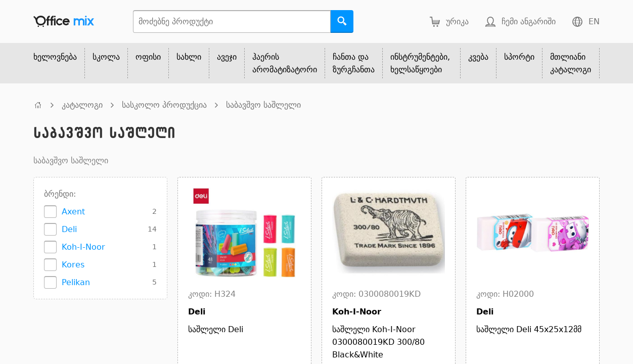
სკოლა (106, 57)
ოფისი (148, 57)
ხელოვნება (55, 57)
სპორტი (519, 57)
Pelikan (76, 282)
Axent (73, 212)
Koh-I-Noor (83, 247)
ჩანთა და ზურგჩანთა (354, 63)
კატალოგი (82, 105)
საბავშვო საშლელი (263, 105)
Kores (73, 265)
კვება (478, 57)
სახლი (189, 57)
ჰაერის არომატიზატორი (285, 63)
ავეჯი (227, 57)
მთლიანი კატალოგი (571, 63)
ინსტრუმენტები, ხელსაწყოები (420, 63)
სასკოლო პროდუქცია (164, 105)
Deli (69, 229)
